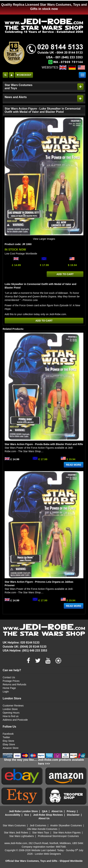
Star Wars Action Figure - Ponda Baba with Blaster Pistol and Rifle (44, 444)
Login (6, 692)
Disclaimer (73, 815)
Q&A (45, 811)
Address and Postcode (15, 720)
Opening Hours (11, 713)
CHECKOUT (24, 75)
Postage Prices (11, 681)
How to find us (11, 716)
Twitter (6, 737)
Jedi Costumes (38, 825)
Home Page (9, 688)
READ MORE (74, 465)
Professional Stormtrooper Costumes (58, 836)
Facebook (8, 734)
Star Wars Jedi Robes (16, 833)
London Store (10, 709)
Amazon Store (11, 748)
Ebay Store (9, 744)
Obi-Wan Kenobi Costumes (42, 829)
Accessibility (13, 815)
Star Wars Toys (41, 833)
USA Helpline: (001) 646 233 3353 (25, 651)
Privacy (71, 811)
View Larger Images (44, 239)
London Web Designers (48, 854)
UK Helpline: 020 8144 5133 (21, 643)
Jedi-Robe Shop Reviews (48, 815)
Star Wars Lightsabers (22, 836)
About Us (57, 811)
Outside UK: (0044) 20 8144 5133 (24, 647)
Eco (27, 815)
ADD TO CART (65, 274)
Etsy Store (8, 741)
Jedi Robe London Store (23, 811)
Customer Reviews (13, 706)
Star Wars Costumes (14, 825)
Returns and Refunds (14, 684)
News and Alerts (16, 97)
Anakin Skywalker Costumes (66, 825)
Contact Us (9, 677)
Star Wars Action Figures (67, 833)
